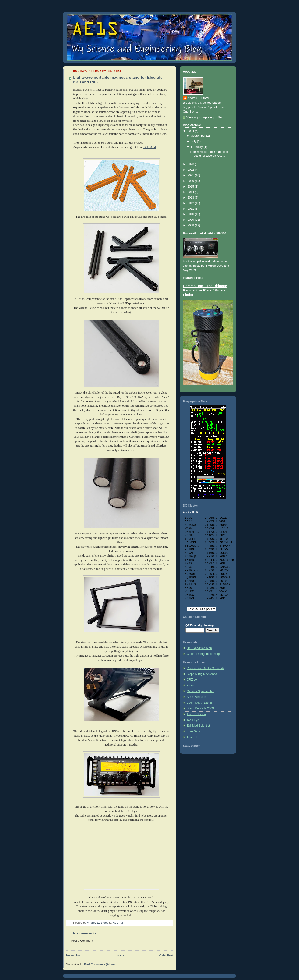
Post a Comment (82, 941)
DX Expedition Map (199, 648)
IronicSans (194, 731)
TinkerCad (149, 147)
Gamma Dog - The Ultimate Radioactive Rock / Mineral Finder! (205, 290)
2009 (191, 220)
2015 (191, 187)
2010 (191, 214)
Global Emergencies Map (203, 654)
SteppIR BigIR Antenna (202, 674)
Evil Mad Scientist (198, 726)
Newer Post (74, 955)
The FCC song (196, 714)
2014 (191, 192)
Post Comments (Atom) (99, 964)
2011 (191, 209)
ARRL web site (196, 697)
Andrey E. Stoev (198, 98)
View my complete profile (204, 117)
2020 (191, 181)
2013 (191, 198)
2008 (191, 225)
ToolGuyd (193, 720)
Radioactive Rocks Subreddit (206, 668)
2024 (191, 131)
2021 (191, 175)
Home (120, 955)
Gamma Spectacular (200, 691)
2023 (191, 164)
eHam (191, 685)
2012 (191, 203)
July (194, 141)
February (197, 147)
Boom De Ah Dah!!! (199, 703)
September (199, 136)
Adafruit (192, 737)
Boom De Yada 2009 (200, 708)
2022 (191, 170)
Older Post (166, 955)
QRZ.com (193, 680)
